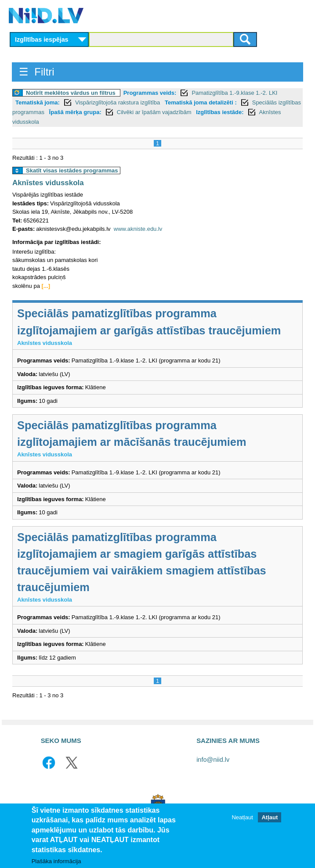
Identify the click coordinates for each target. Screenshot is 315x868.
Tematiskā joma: (38, 102)
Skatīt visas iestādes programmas (72, 170)
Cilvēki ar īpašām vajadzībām (155, 112)
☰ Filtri (37, 72)
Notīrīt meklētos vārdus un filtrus (71, 93)
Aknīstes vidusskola (48, 183)
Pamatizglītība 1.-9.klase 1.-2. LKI (234, 93)
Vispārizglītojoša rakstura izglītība (118, 102)
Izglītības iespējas (42, 39)
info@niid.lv (213, 760)
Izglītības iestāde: (220, 112)
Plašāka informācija (56, 862)
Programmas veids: (150, 93)
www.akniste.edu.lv (138, 229)
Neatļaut (242, 818)
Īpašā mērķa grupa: (75, 112)
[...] (46, 286)
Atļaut (270, 818)
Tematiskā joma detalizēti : (201, 102)
